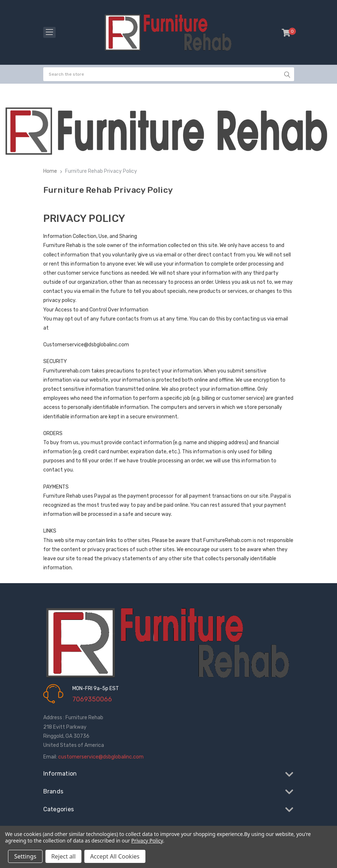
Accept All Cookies (115, 856)
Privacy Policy (147, 841)
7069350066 (92, 699)
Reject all (63, 856)
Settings (25, 856)
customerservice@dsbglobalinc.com (101, 757)
